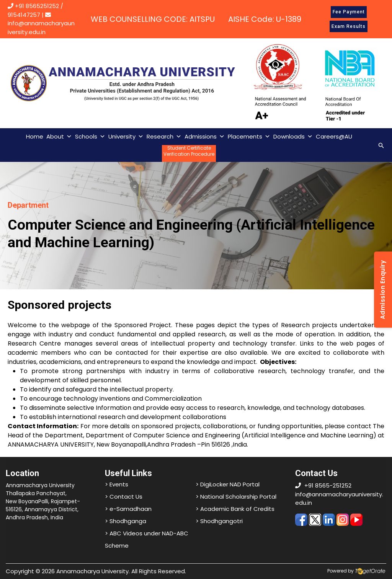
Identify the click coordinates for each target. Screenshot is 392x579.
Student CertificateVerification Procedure (189, 151)
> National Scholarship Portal (236, 497)
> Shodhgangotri (219, 521)
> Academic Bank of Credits (235, 509)
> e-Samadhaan (128, 509)
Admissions (205, 137)
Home (35, 136)
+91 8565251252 (37, 6)
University (126, 137)
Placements (249, 137)
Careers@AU (334, 136)
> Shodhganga (126, 521)
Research (164, 137)
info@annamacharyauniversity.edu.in (41, 24)
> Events (117, 484)
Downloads (293, 137)
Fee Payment (349, 12)
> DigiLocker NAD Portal (228, 484)
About (59, 137)
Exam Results (349, 26)
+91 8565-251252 (328, 485)
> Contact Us (124, 497)
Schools (90, 137)
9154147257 (24, 15)
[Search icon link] (381, 145)
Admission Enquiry (383, 289)
